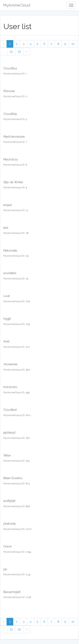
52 (19, 51)
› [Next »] (27, 51)
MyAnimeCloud (17, 5)
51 (11, 51)
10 (73, 44)
